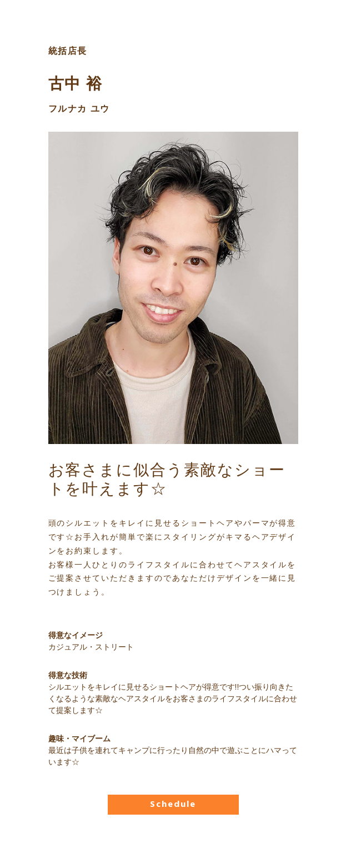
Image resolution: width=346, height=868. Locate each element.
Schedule (173, 805)
